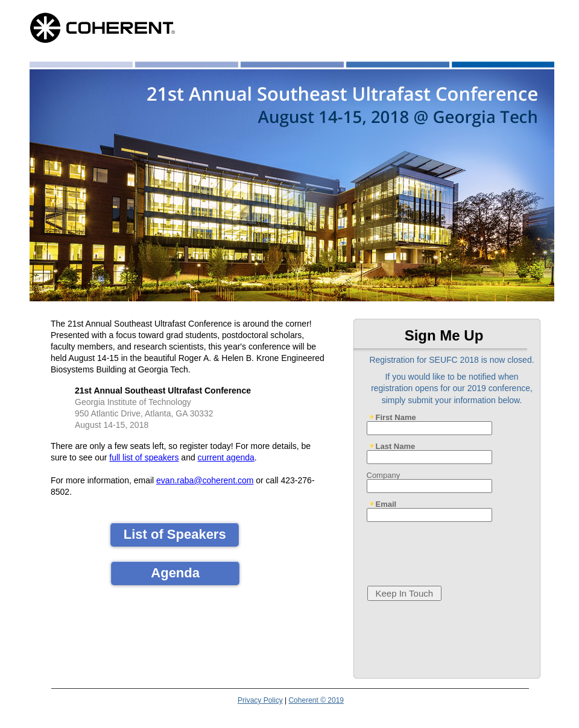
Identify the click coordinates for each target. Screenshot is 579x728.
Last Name (396, 446)
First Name (396, 417)
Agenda (175, 573)
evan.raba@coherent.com (205, 480)
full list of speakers (144, 457)
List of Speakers (175, 534)
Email (386, 504)
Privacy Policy (260, 700)
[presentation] (454, 549)
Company (384, 475)
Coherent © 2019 (316, 700)
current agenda (226, 457)
